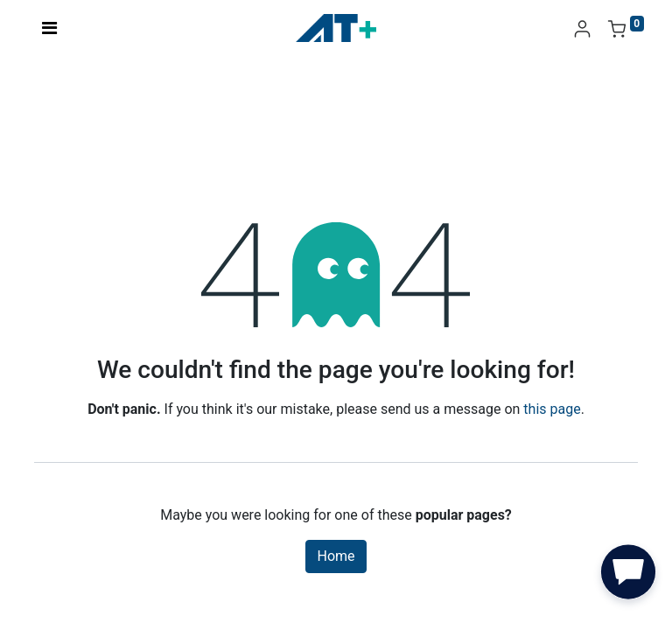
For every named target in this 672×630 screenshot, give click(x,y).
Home (336, 556)
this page (552, 409)
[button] (628, 576)
